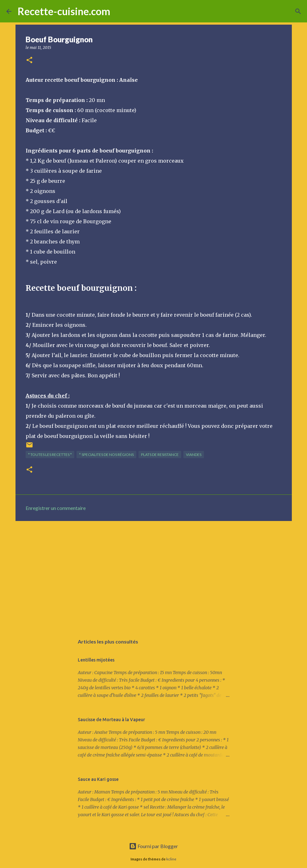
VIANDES (194, 455)
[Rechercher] (119, 11)
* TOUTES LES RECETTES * (50, 455)
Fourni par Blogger (153, 846)
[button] (29, 60)
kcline (171, 859)
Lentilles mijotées (96, 660)
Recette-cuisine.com (64, 11)
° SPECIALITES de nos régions (106, 455)
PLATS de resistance (160, 455)
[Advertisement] (154, 575)
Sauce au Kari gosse (98, 779)
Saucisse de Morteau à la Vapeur (111, 720)
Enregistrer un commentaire (56, 508)
